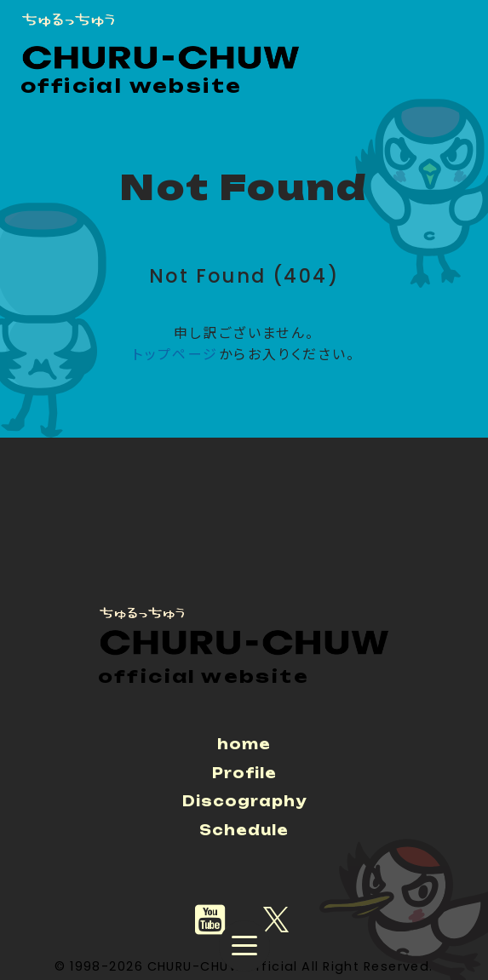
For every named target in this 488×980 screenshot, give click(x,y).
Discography (244, 801)
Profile (244, 773)
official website (131, 86)
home (244, 744)
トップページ (175, 354)
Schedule (244, 830)
